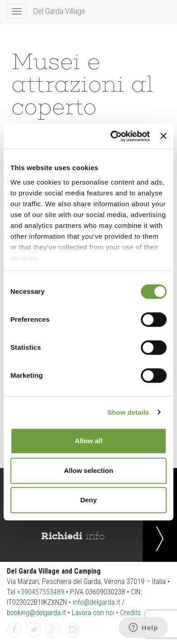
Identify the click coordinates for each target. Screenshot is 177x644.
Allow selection (88, 470)
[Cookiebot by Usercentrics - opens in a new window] (113, 136)
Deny (89, 500)
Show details (128, 412)
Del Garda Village (59, 11)
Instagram (73, 630)
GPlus (53, 630)
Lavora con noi (93, 613)
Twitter (34, 630)
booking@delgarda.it (36, 613)
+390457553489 (41, 592)
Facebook (14, 630)
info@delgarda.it (96, 602)
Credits (130, 613)
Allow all (89, 441)
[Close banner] (163, 136)
